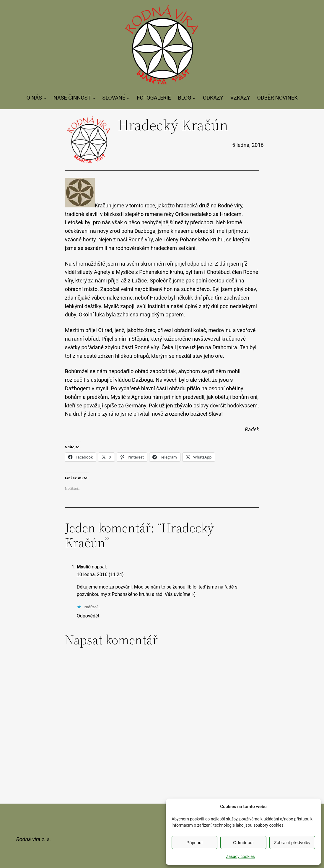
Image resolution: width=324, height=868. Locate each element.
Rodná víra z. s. (34, 839)
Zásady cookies (240, 856)
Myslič (84, 567)
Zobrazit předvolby (292, 842)
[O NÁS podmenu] (45, 98)
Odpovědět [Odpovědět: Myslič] (88, 616)
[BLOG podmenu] (194, 98)
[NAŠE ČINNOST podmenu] (94, 98)
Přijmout (194, 842)
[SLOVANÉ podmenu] (128, 98)
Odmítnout (243, 842)
